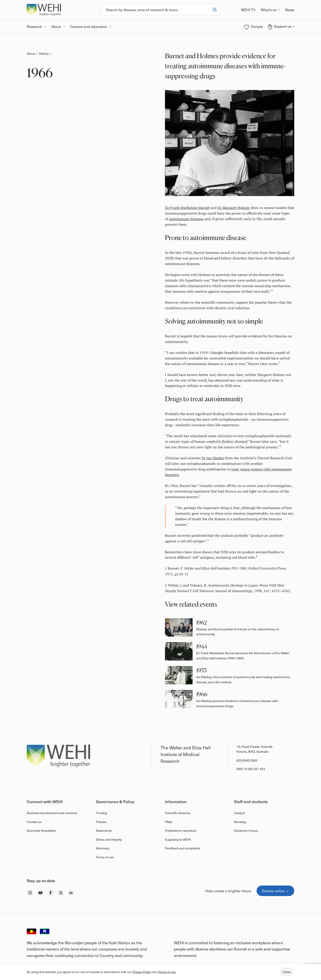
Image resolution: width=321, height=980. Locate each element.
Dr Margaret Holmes (234, 208)
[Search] (155, 10)
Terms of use (167, 972)
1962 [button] (202, 623)
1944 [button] (202, 647)
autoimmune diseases (186, 219)
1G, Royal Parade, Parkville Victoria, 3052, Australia (254, 749)
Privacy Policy (142, 972)
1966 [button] (202, 694)
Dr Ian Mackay (213, 458)
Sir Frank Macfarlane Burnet (187, 208)
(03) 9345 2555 (247, 760)
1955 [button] (201, 670)
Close (287, 972)
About (31, 53)
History (44, 53)
